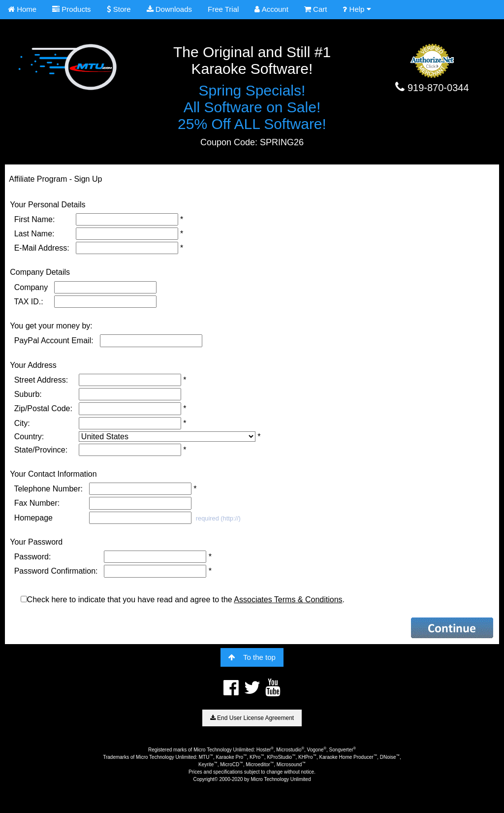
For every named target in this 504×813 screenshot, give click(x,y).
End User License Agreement (252, 718)
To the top (252, 657)
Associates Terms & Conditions (288, 600)
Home (22, 9)
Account (271, 9)
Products (71, 9)
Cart (316, 9)
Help (357, 9)
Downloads (169, 9)
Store (119, 9)
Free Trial (223, 9)
